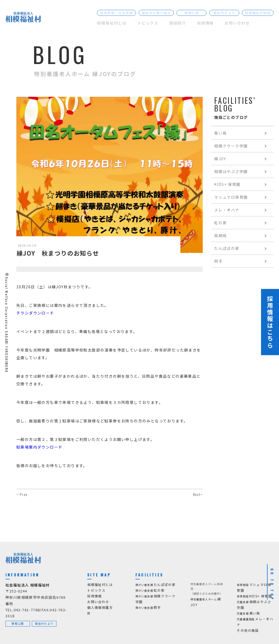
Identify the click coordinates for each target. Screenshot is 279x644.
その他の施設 (248, 630)
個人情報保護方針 (100, 610)
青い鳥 (220, 133)
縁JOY (220, 159)
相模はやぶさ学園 (231, 171)
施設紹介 (178, 23)
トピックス (148, 23)
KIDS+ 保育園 (227, 184)
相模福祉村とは (112, 23)
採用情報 (205, 23)
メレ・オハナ (227, 210)
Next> (198, 494)
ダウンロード (41, 313)
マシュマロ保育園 (231, 197)
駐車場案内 (27, 447)
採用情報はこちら (270, 322)
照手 (218, 261)
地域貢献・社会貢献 (116, 13)
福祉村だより (224, 13)
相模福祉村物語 (258, 13)
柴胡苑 (220, 235)
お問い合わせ (237, 23)
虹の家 (220, 223)
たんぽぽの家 (227, 248)
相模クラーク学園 (231, 146)
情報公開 (192, 13)
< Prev (22, 494)
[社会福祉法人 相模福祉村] (23, 18)
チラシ (23, 313)
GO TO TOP (272, 585)
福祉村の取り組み (156, 13)
